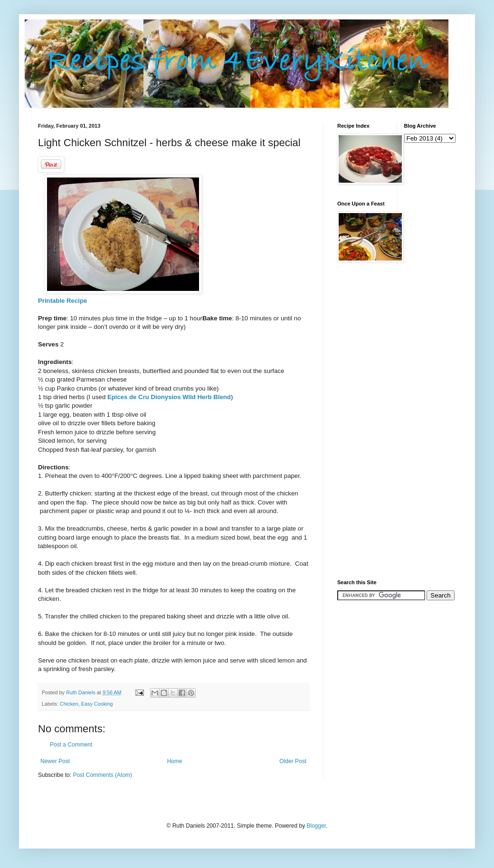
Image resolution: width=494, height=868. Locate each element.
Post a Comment (71, 745)
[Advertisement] (375, 421)
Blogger (316, 826)
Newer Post (55, 761)
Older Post (293, 761)
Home (175, 761)
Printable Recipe (62, 301)
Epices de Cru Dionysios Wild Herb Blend (168, 397)
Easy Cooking (97, 704)
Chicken (69, 704)
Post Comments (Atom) (102, 775)
